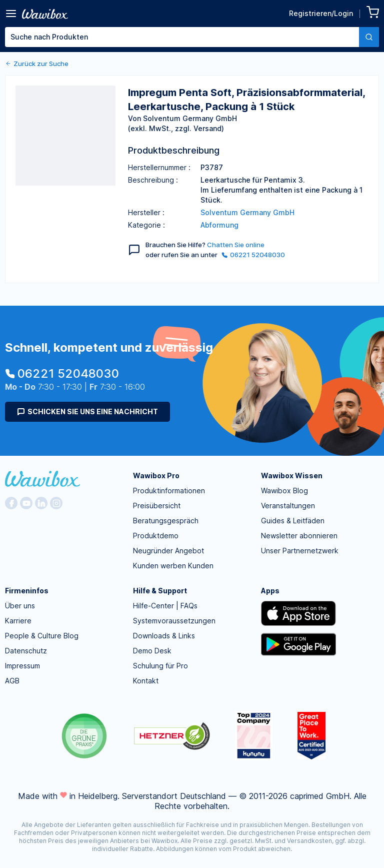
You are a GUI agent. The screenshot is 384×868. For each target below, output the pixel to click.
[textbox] (182, 37)
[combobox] (192, 37)
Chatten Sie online (236, 245)
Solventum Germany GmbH (247, 212)
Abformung (219, 225)
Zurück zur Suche (37, 64)
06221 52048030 (253, 255)
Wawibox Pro (156, 476)
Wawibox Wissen (292, 476)
